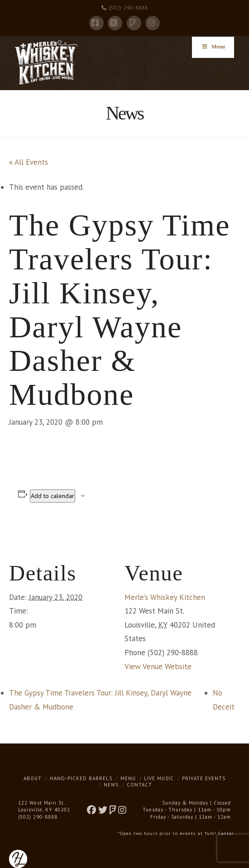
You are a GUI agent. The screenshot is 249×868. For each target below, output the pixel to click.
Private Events (204, 778)
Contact (139, 785)
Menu (128, 778)
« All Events (29, 162)
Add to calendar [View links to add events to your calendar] (53, 496)
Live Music (159, 778)
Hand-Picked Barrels (81, 778)
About (33, 778)
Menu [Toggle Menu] (213, 47)
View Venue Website (158, 667)
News (111, 785)
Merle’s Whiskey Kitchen (165, 597)
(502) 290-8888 (125, 8)
